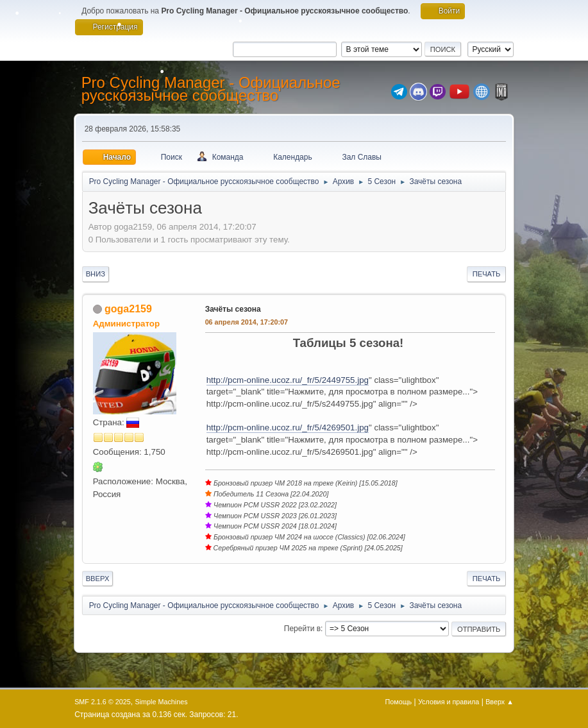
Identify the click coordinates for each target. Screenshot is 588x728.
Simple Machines (161, 702)
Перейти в (302, 629)
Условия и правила (449, 702)
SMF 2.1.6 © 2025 (103, 702)
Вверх (98, 579)
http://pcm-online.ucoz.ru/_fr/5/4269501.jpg (288, 427)
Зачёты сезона (233, 309)
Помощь (399, 702)
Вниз (96, 274)
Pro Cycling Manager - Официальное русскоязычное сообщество (211, 89)
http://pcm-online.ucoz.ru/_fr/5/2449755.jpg (288, 380)
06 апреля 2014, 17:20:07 (247, 322)
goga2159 (128, 309)
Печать (487, 274)
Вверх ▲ (500, 702)
